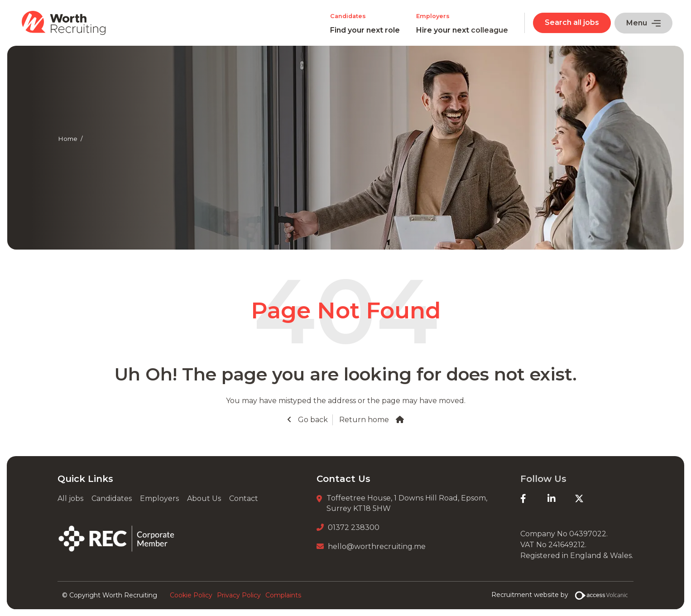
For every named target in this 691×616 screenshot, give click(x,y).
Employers (159, 498)
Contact (244, 498)
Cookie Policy (191, 595)
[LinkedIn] (561, 499)
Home (68, 139)
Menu (643, 23)
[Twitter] (588, 499)
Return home (364, 420)
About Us (204, 498)
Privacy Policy (239, 595)
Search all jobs (572, 22)
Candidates (112, 498)
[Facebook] (534, 499)
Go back (312, 420)
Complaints (283, 595)
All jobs (70, 498)
